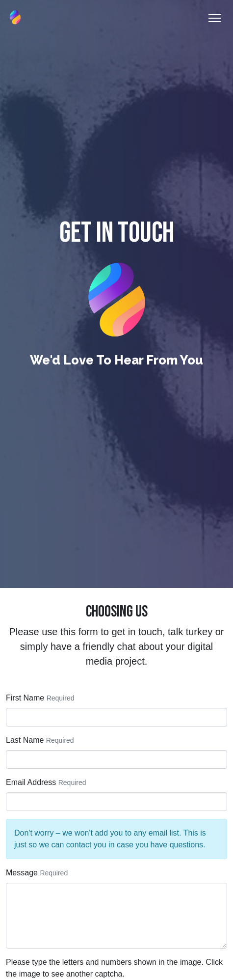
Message (22, 873)
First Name (25, 698)
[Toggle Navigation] (215, 18)
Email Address (31, 782)
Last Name (25, 740)
